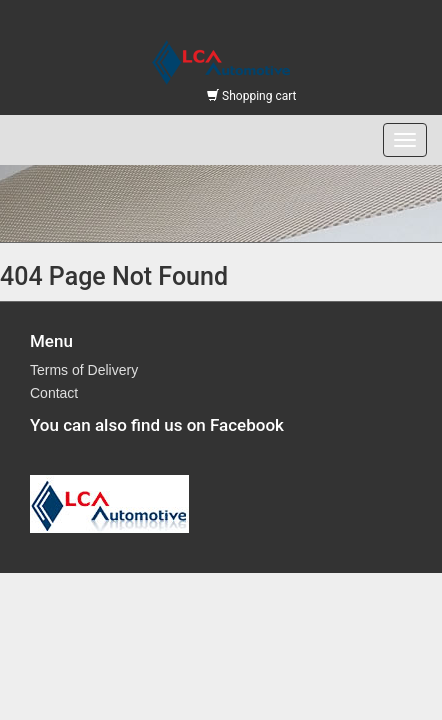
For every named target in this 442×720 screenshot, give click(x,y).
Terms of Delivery (84, 370)
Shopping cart (251, 96)
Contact (54, 393)
